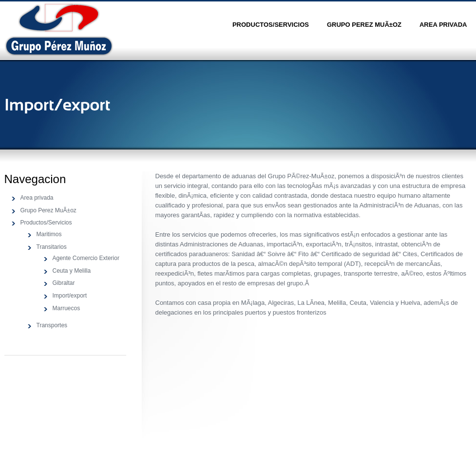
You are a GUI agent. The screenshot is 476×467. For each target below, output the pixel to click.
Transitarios (52, 247)
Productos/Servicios (271, 25)
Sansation (59, 29)
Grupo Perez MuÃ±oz (364, 25)
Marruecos (67, 308)
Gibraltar (64, 283)
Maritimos (49, 234)
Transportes (52, 325)
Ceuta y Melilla (72, 271)
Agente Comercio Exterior (86, 258)
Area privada (443, 25)
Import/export (70, 296)
